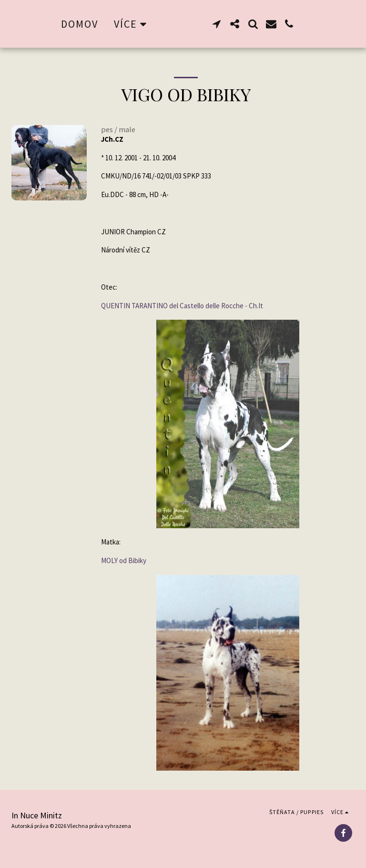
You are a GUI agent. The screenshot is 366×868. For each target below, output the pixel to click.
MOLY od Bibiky (124, 560)
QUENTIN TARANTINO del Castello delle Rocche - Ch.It (182, 306)
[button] (238, 24)
